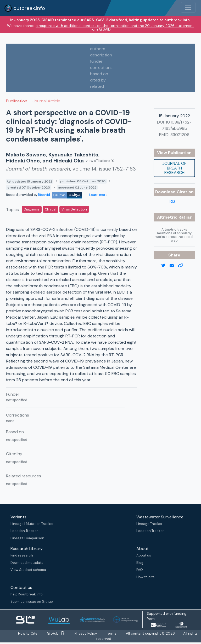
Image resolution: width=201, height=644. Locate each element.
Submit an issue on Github (32, 602)
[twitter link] (165, 266)
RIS (172, 201)
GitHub (55, 634)
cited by (98, 80)
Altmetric (168, 217)
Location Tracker (24, 531)
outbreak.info (25, 8)
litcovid (60, 195)
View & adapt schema (28, 570)
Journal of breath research (174, 168)
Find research (22, 555)
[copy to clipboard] (183, 266)
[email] (174, 266)
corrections (101, 68)
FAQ (140, 570)
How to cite (146, 577)
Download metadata (27, 563)
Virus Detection (74, 209)
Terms (113, 634)
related (97, 86)
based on (99, 74)
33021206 (180, 135)
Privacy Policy (87, 634)
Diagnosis (32, 209)
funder (96, 61)
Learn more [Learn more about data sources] (98, 195)
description (101, 55)
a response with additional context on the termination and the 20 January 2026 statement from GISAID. (115, 27)
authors (98, 49)
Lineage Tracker (149, 524)
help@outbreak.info (27, 594)
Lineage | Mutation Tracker (32, 524)
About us (144, 555)
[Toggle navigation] (188, 7)
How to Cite (27, 634)
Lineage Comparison (27, 538)
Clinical (51, 209)
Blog (140, 563)
